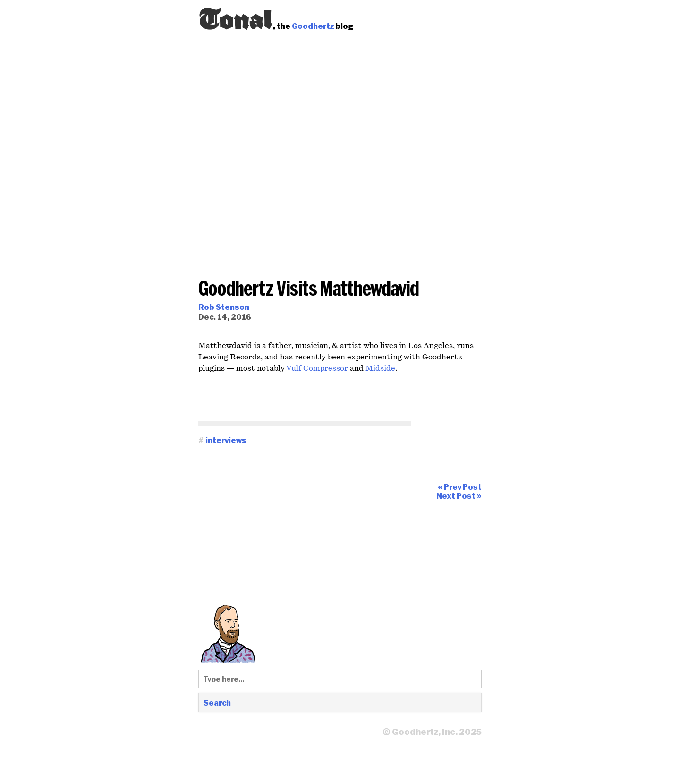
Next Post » (459, 496)
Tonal (236, 17)
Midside (380, 368)
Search (217, 703)
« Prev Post (460, 487)
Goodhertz (313, 26)
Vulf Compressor (317, 368)
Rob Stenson (224, 307)
